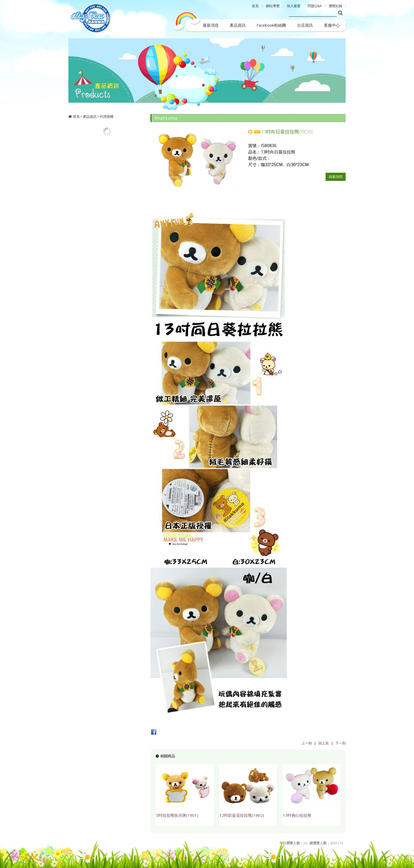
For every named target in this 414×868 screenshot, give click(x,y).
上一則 (307, 743)
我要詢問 (336, 177)
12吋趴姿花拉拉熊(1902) (242, 815)
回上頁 (324, 743)
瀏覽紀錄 (336, 6)
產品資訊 (90, 116)
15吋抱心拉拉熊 (297, 815)
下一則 (340, 743)
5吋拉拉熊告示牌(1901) (177, 815)
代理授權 (107, 116)
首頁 (76, 116)
